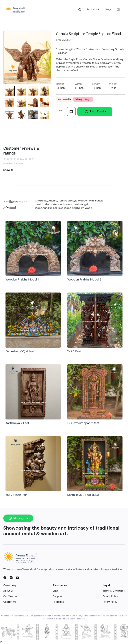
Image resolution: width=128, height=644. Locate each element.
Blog (55, 591)
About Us (8, 591)
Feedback (58, 602)
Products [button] (93, 9)
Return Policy (110, 602)
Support (58, 596)
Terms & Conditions (114, 591)
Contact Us (10, 602)
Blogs (108, 9)
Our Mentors (10, 596)
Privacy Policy (110, 596)
